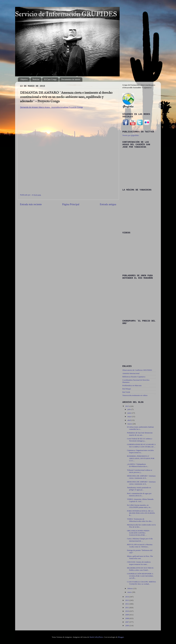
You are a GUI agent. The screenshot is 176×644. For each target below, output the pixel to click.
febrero (130, 588)
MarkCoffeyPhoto (96, 637)
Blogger (121, 637)
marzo (130, 424)
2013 (127, 600)
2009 (127, 615)
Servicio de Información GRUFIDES (66, 14)
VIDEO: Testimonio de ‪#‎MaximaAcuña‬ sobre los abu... (140, 520)
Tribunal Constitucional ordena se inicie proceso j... (140, 471)
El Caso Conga (50, 79)
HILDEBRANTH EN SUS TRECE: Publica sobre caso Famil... (140, 569)
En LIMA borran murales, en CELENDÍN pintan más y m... (139, 506)
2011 (127, 608)
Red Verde (126, 392)
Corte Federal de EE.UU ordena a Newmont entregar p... (140, 440)
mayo (130, 416)
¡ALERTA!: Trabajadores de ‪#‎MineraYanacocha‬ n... (138, 465)
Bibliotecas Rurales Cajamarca (134, 377)
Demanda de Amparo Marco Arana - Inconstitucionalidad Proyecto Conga (51, 107)
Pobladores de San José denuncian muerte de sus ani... (140, 434)
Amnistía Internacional (131, 373)
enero (130, 592)
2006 (127, 626)
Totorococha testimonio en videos (135, 395)
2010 (127, 611)
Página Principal (71, 204)
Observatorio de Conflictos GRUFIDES (137, 370)
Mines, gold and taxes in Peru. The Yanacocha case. (140, 557)
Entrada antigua (108, 204)
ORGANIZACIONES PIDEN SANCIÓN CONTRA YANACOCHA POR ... (138, 533)
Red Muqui (127, 389)
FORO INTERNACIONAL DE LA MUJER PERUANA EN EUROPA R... (141, 513)
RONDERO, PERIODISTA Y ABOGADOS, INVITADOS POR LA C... (141, 458)
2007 (127, 622)
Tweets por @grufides (131, 135)
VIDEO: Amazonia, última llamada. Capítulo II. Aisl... (140, 500)
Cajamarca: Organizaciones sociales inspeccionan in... (140, 451)
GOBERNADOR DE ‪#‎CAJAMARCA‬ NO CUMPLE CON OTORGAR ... (141, 445)
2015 (127, 406)
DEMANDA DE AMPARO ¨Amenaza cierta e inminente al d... (141, 477)
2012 (127, 604)
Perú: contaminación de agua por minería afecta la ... (139, 495)
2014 (127, 597)
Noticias (36, 79)
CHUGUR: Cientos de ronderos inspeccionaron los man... (139, 563)
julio (129, 409)
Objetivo (24, 79)
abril (129, 420)
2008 (127, 618)
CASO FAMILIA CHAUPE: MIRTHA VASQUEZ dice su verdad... (141, 583)
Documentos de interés (71, 79)
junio (130, 413)
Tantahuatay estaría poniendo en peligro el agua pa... (139, 489)
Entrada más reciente (31, 204)
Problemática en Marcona (132, 385)
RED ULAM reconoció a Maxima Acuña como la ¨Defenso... (140, 546)
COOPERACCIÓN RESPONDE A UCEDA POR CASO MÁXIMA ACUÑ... (140, 576)
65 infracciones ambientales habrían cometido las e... (140, 428)
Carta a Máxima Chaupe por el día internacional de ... (140, 540)
